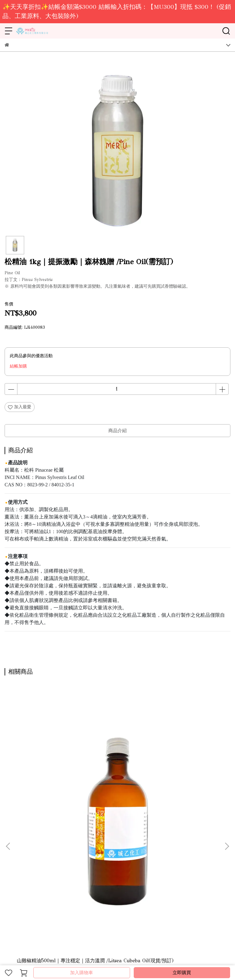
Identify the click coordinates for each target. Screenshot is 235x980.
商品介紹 (117, 431)
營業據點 (33, 841)
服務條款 (126, 841)
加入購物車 (82, 973)
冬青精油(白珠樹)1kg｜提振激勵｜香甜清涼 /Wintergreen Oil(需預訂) (187, 774)
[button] (227, 751)
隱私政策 (147, 841)
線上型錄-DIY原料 (62, 841)
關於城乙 (13, 841)
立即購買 (182, 973)
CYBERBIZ (141, 957)
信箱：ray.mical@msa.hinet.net (34, 894)
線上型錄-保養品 (99, 841)
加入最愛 (20, 407)
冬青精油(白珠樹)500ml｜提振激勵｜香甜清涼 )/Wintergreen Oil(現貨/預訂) (117, 774)
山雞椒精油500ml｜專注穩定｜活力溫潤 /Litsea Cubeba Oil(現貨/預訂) (46, 774)
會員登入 (167, 841)
